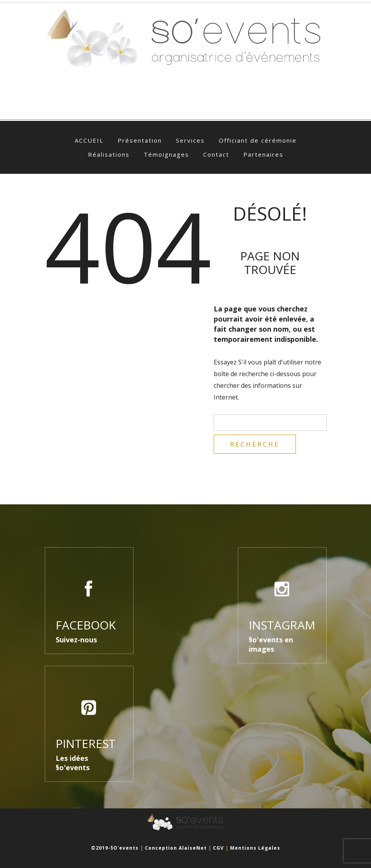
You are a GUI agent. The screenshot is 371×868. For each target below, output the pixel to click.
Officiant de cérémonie (258, 140)
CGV (218, 848)
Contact (216, 154)
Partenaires (263, 154)
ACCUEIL (89, 140)
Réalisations (109, 154)
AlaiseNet (193, 848)
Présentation (140, 140)
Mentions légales (255, 848)
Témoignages (166, 154)
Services (190, 140)
